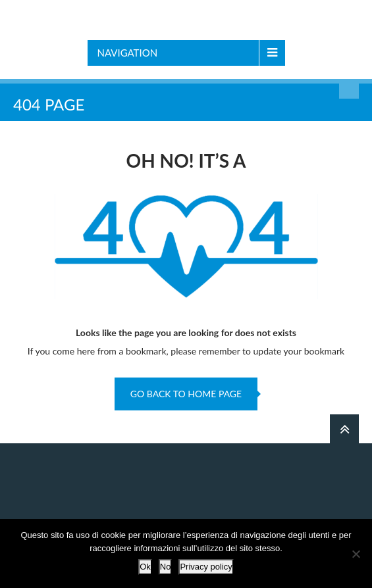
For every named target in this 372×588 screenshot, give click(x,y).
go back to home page (186, 394)
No (166, 567)
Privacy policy (206, 567)
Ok (145, 567)
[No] (356, 554)
